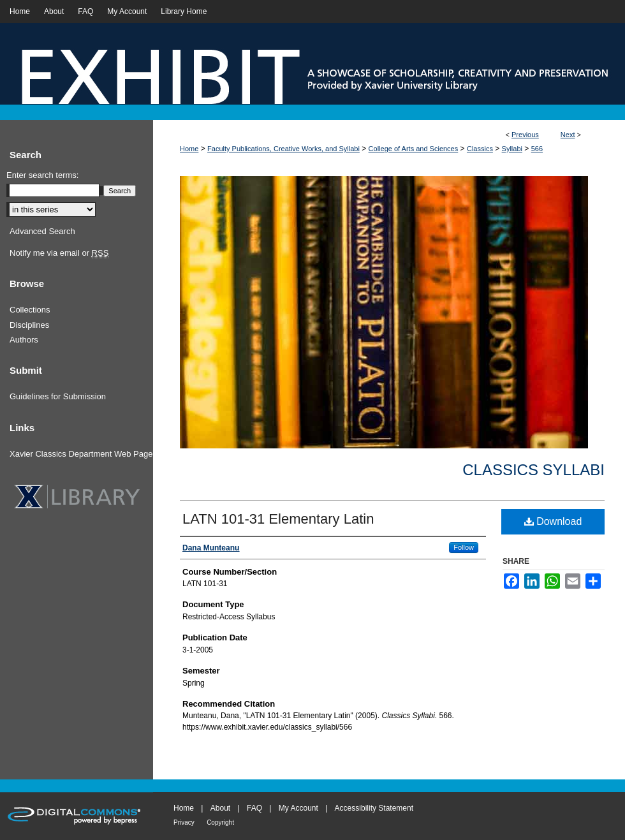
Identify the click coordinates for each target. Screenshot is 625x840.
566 (537, 149)
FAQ (254, 808)
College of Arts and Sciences (414, 149)
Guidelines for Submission (58, 396)
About (220, 808)
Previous (525, 135)
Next (568, 135)
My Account (298, 808)
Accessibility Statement (374, 808)
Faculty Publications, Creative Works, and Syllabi (283, 149)
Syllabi (512, 149)
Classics (480, 149)
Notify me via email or (59, 253)
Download (553, 521)
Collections (30, 310)
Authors (24, 340)
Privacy (184, 822)
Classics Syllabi (533, 470)
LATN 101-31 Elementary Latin (278, 519)
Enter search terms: (42, 175)
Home (189, 149)
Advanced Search (42, 231)
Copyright (220, 822)
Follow (464, 547)
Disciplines (29, 325)
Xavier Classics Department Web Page (81, 454)
